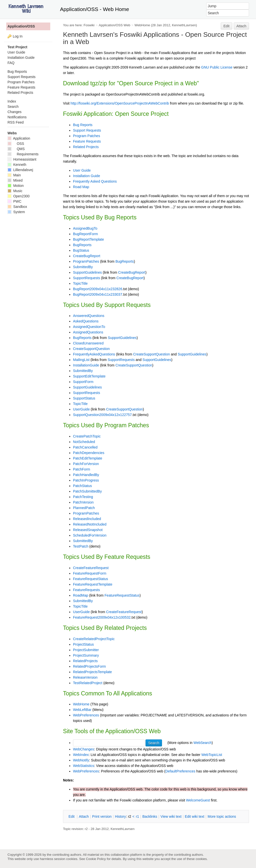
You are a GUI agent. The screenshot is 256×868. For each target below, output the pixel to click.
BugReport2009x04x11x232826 (98, 289)
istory (120, 816)
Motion (16, 186)
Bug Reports (83, 125)
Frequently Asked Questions (95, 181)
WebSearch (203, 743)
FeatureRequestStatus (90, 579)
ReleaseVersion (85, 677)
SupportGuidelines (87, 272)
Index (12, 101)
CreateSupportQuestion (91, 349)
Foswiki (89, 25)
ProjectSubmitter (86, 650)
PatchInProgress (86, 480)
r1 (137, 816)
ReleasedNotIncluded (90, 524)
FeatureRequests (86, 590)
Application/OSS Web (114, 25)
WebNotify (81, 760)
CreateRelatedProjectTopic (94, 639)
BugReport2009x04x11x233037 (98, 294)
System (16, 212)
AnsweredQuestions (89, 316)
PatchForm (81, 469)
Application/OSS (21, 26)
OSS (16, 144)
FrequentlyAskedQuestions (94, 354)
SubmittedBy (83, 267)
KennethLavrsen (184, 25)
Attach (241, 26)
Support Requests (87, 130)
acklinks (150, 816)
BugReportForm (85, 234)
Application (19, 138)
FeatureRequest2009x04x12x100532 (102, 617)
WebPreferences (86, 715)
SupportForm (83, 382)
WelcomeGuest (198, 800)
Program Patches (86, 136)
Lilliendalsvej (20, 170)
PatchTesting (83, 497)
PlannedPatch (84, 508)
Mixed (15, 180)
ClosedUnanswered (88, 343)
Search (13, 107)
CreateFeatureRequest (91, 568)
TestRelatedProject (88, 683)
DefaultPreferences (180, 771)
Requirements (23, 154)
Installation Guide (86, 176)
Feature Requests (87, 141)
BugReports (82, 245)
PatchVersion (83, 502)
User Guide (82, 170)
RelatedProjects (85, 661)
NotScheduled (84, 442)
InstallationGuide (86, 365)
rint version (102, 816)
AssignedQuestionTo (89, 327)
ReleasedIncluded (87, 519)
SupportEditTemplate (89, 376)
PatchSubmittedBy (87, 491)
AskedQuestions (86, 321)
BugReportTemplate (88, 239)
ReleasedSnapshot (88, 530)
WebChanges (84, 749)
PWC (14, 201)
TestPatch (81, 546)
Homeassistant (22, 159)
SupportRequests (86, 278)
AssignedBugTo (85, 228)
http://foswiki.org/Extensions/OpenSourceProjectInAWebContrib (120, 103)
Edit (226, 26)
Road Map (81, 187)
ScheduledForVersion (90, 535)
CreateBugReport (87, 256)
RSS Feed (16, 122)
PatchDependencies (89, 453)
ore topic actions (222, 816)
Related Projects (86, 147)
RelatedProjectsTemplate (92, 672)
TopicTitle (80, 283)
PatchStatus (82, 486)
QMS (16, 149)
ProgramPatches (86, 261)
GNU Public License (217, 67)
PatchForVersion (86, 464)
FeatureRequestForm (90, 573)
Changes (14, 112)
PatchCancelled (85, 447)
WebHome (142, 25)
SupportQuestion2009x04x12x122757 (102, 415)
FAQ (11, 63)
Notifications (17, 117)
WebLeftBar (82, 710)
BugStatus (81, 250)
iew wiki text (171, 816)
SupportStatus (84, 398)
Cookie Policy (96, 859)
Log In (18, 36)
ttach (84, 816)
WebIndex (81, 755)
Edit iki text (194, 816)
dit (72, 816)
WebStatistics (84, 766)
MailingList (81, 360)
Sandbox (17, 207)
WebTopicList (212, 755)
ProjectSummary (86, 655)
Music (15, 191)
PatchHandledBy (86, 475)
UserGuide (81, 409)
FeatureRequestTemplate (93, 584)
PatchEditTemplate (88, 458)
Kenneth (17, 165)
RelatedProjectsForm (89, 666)
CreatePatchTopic (87, 436)
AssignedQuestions (88, 332)
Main (14, 175)
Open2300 (18, 196)
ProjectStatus (83, 644)
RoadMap (81, 595)
